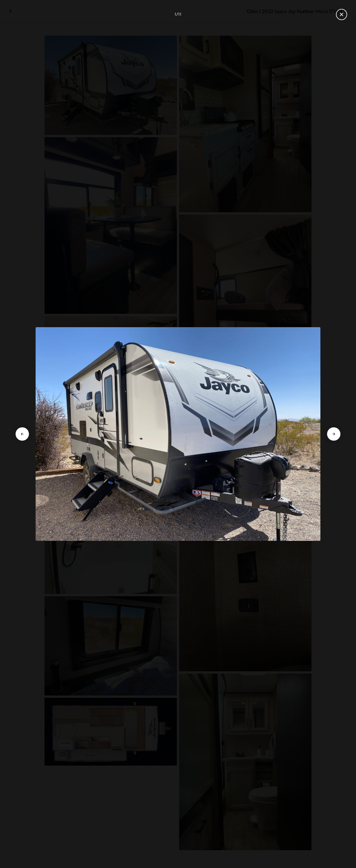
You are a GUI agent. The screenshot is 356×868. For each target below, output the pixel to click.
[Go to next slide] (334, 434)
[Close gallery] (342, 14)
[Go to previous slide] (22, 434)
